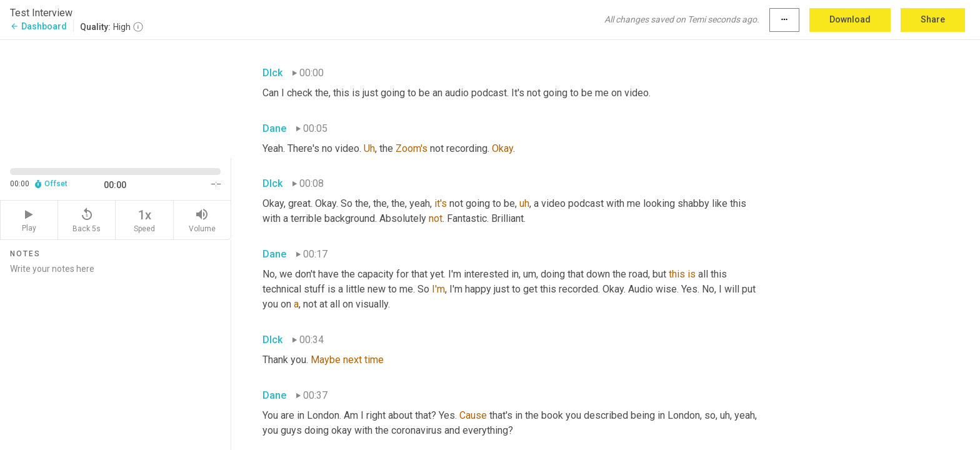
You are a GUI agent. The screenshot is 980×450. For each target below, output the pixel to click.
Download (850, 19)
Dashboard (38, 26)
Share (933, 19)
